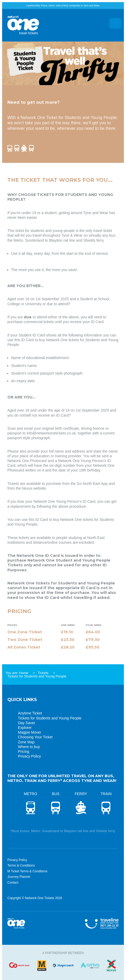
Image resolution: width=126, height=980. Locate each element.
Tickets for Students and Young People (50, 718)
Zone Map (26, 742)
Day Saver (26, 723)
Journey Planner (19, 877)
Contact (13, 883)
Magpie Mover (30, 732)
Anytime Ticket (30, 713)
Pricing (24, 751)
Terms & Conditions (21, 865)
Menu (115, 23)
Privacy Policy (29, 756)
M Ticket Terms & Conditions (27, 871)
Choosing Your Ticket (35, 737)
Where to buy (29, 747)
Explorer (25, 728)
